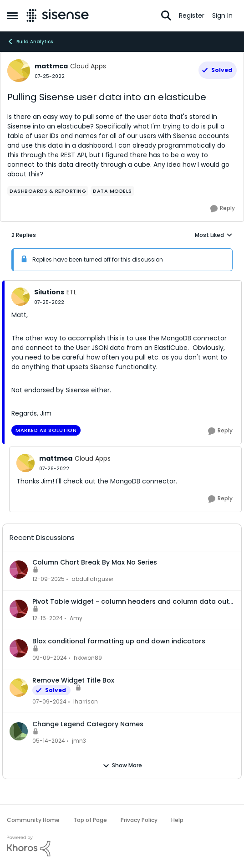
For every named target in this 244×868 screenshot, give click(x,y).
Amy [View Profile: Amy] (76, 619)
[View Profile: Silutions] (20, 297)
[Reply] (223, 209)
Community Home (33, 820)
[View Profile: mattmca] (19, 71)
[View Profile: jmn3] (19, 731)
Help (177, 820)
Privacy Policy (139, 820)
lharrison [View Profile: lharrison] (86, 701)
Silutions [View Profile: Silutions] (49, 292)
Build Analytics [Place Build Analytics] (30, 41)
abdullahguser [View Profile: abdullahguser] (92, 579)
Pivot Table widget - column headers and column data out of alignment (131, 601)
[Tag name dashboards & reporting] (48, 191)
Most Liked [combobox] (214, 235)
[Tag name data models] (112, 191)
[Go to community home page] (58, 15)
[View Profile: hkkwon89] (19, 648)
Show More (122, 765)
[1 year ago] (48, 619)
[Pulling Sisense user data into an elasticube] (49, 302)
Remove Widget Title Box (73, 680)
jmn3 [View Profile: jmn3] (79, 741)
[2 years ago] (49, 702)
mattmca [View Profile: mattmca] (51, 66)
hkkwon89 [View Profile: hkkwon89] (88, 658)
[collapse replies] (122, 285)
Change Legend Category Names (88, 724)
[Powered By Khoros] (122, 846)
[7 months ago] (48, 579)
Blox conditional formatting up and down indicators (119, 641)
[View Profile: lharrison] (19, 688)
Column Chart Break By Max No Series (95, 562)
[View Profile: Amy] (19, 609)
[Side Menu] (12, 15)
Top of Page (90, 820)
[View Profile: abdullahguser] (19, 570)
